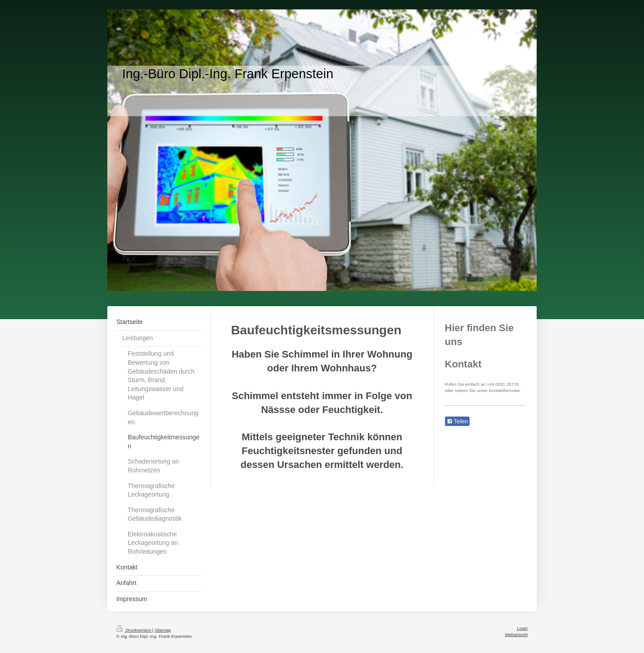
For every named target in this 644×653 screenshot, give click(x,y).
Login (522, 628)
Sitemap (163, 630)
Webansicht (516, 634)
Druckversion (134, 630)
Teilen (457, 421)
